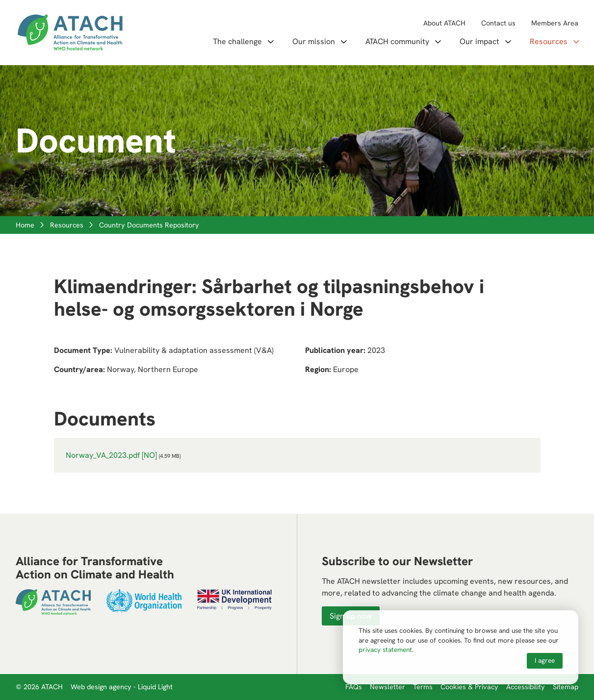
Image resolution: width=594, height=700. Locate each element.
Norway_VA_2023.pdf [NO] (111, 455)
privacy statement (385, 650)
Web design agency (102, 687)
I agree (545, 660)
